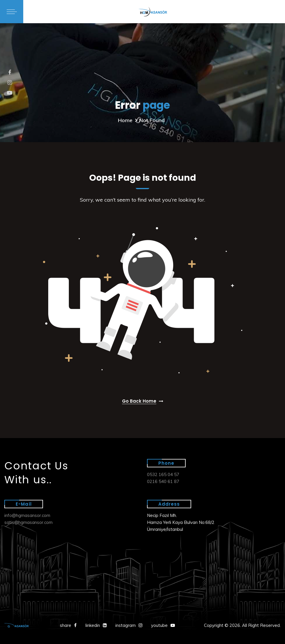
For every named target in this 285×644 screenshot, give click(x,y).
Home (125, 120)
